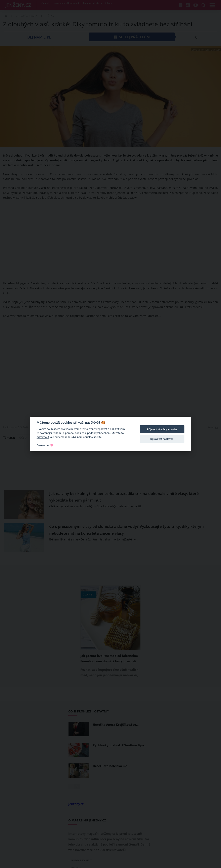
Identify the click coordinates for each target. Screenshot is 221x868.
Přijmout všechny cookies (162, 429)
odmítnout (43, 437)
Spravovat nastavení (162, 439)
